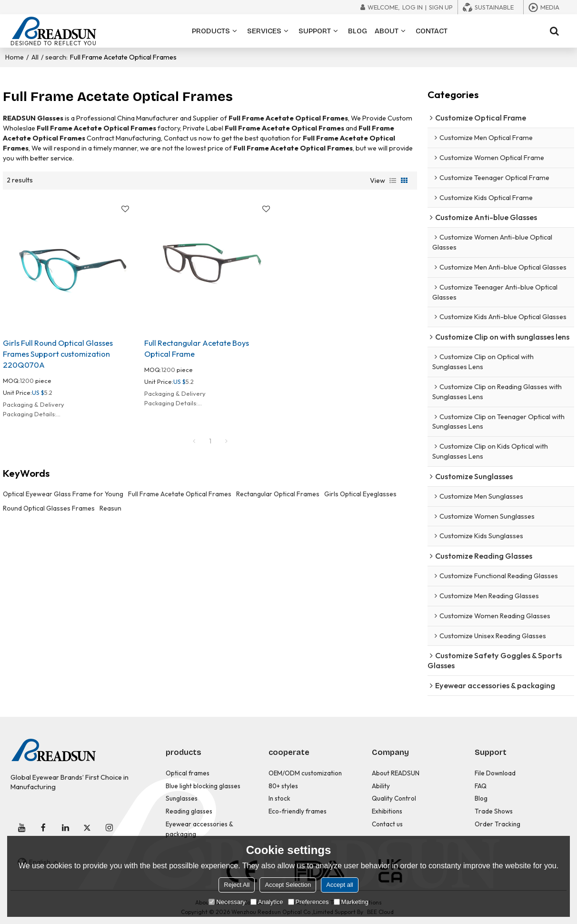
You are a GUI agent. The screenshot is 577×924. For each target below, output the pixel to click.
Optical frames (188, 773)
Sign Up (441, 7)
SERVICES (264, 31)
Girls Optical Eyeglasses (360, 494)
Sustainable (494, 7)
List (393, 181)
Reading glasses (189, 811)
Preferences (308, 902)
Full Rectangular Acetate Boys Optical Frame (197, 348)
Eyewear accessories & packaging (199, 829)
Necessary (227, 902)
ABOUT (387, 31)
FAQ (481, 786)
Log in (413, 7)
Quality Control (394, 798)
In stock (279, 798)
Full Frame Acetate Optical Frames (180, 494)
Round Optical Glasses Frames (49, 508)
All (35, 57)
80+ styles (283, 786)
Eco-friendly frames (298, 811)
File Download (495, 773)
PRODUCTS (211, 31)
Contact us (387, 824)
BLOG (358, 31)
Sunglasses (182, 798)
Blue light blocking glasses (203, 786)
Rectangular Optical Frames (278, 494)
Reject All (237, 885)
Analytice (267, 902)
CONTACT (432, 31)
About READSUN (396, 773)
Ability (381, 786)
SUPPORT (315, 31)
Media (550, 7)
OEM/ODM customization (305, 773)
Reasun (110, 508)
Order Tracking (497, 824)
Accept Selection (288, 885)
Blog (481, 798)
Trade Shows (494, 811)
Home (15, 57)
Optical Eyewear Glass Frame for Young (63, 494)
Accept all (339, 885)
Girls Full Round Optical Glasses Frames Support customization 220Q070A (58, 354)
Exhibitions (387, 811)
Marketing (351, 902)
